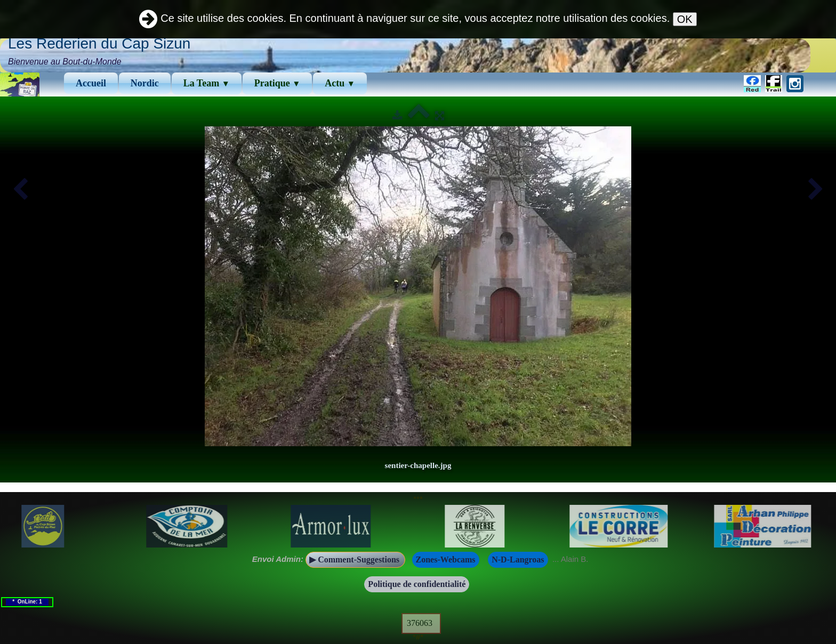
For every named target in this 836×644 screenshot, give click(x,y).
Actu (340, 83)
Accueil (91, 83)
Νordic (145, 83)
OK (685, 19)
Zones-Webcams (446, 560)
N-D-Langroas (518, 560)
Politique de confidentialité (417, 584)
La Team (207, 83)
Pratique (278, 83)
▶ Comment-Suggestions (355, 560)
